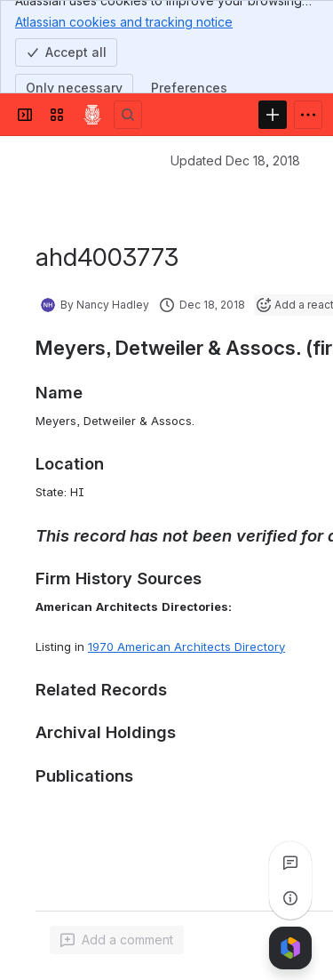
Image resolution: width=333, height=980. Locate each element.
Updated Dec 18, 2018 (235, 161)
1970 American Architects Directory (186, 647)
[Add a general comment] (117, 940)
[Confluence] (92, 115)
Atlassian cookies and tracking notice (124, 21)
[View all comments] (290, 863)
